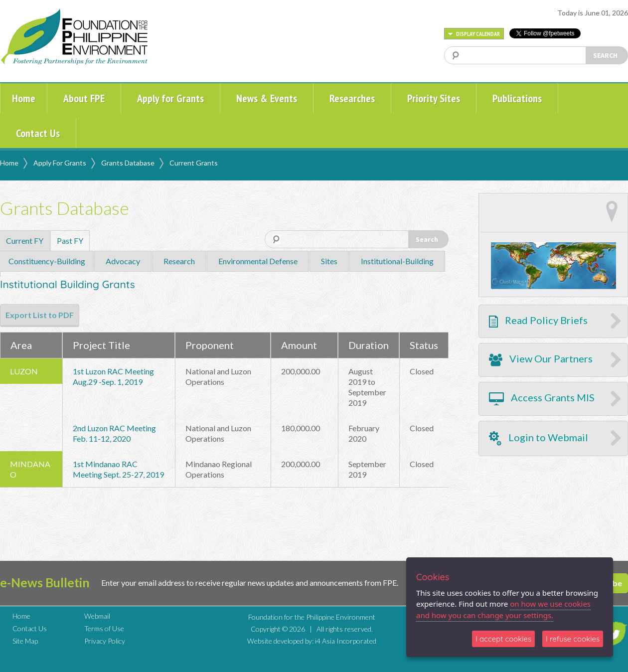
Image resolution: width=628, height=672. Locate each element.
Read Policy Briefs (538, 321)
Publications (517, 98)
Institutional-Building (397, 261)
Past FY (70, 241)
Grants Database (128, 163)
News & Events (267, 98)
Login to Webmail (539, 438)
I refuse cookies (573, 639)
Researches (352, 98)
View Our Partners (541, 359)
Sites (329, 261)
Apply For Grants (60, 163)
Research (179, 261)
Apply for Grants (170, 98)
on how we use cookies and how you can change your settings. (503, 609)
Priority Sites (434, 98)
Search (427, 239)
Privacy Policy (105, 641)
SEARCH (605, 55)
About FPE (84, 98)
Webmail (97, 616)
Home (24, 98)
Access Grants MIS (542, 398)
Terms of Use (104, 628)
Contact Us (38, 133)
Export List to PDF (40, 315)
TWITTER (615, 634)
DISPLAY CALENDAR (474, 34)
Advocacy (123, 261)
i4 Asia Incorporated (346, 641)
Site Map (25, 641)
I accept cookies (503, 639)
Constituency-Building (47, 261)
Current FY (25, 241)
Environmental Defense (258, 261)
